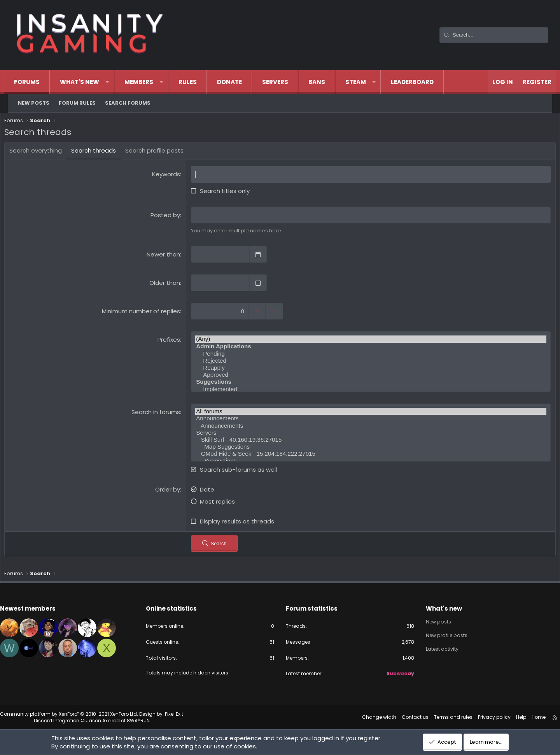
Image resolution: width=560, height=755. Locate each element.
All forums (368, 413)
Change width (366, 717)
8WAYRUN (152, 721)
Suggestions (368, 462)
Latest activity (436, 648)
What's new (87, 82)
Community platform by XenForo (83, 714)
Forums (35, 82)
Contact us (402, 717)
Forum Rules (77, 103)
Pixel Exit (188, 714)
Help (507, 717)
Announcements (368, 420)
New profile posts (441, 634)
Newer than (167, 256)
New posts (34, 103)
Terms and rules (440, 717)
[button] (115, 82)
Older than (168, 285)
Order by (171, 491)
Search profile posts (164, 152)
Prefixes (172, 342)
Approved (368, 376)
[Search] (494, 35)
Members (147, 82)
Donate (237, 82)
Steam (363, 82)
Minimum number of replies (144, 313)
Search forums (128, 103)
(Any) (368, 341)
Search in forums (159, 413)
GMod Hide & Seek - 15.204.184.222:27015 (368, 455)
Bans (325, 82)
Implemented (368, 391)
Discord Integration (70, 721)
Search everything (45, 152)
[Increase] (262, 313)
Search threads (103, 152)
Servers (283, 82)
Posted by (169, 217)
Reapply (368, 369)
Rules (195, 82)
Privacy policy (481, 717)
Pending (368, 355)
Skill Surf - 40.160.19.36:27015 (368, 441)
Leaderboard (420, 82)
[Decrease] (279, 313)
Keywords (170, 176)
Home (525, 717)
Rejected (368, 362)
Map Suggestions (368, 448)
